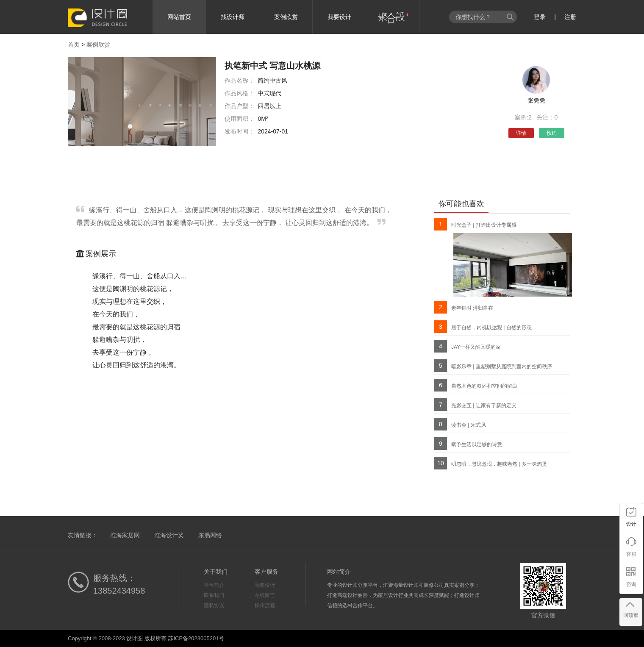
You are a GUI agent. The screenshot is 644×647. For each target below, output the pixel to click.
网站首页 (179, 17)
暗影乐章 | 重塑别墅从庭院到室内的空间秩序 (502, 367)
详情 (521, 133)
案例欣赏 (286, 17)
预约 (552, 133)
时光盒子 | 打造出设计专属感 (484, 225)
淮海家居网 (125, 535)
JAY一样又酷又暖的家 (476, 347)
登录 (540, 17)
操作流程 (265, 605)
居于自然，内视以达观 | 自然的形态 (491, 328)
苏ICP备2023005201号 (196, 638)
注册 (570, 17)
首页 (74, 44)
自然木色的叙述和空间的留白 (484, 386)
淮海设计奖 (169, 535)
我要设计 (339, 17)
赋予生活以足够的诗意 (477, 444)
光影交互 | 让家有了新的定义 (484, 405)
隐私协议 (214, 605)
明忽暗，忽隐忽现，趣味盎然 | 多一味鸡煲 (499, 464)
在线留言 (265, 595)
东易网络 (210, 535)
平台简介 (214, 585)
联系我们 (214, 595)
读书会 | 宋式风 (469, 425)
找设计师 (233, 17)
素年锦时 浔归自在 (472, 308)
